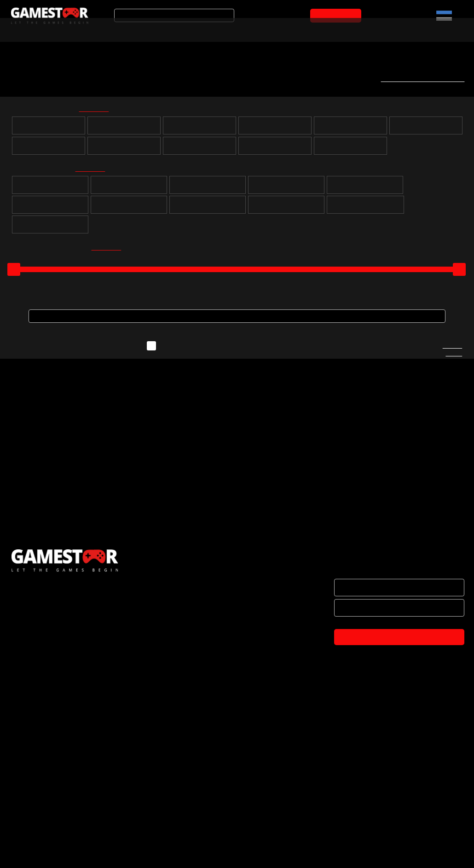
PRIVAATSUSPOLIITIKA (43, 835)
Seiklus (207, 188)
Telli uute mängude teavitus (419, 79)
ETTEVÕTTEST (32, 757)
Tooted (191, 29)
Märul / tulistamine (286, 208)
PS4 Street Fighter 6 (173, 551)
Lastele (50, 228)
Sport (365, 188)
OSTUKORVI (338, 16)
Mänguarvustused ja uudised (272, 29)
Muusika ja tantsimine (366, 208)
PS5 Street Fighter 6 (53, 552)
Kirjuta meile (452, 354)
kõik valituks (100, 110)
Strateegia (286, 188)
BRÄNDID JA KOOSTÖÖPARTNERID (62, 796)
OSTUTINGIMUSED (38, 816)
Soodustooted (134, 29)
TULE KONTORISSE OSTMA (50, 854)
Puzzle (50, 188)
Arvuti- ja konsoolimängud (45, 29)
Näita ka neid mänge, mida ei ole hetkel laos (233, 350)
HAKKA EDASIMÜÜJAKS (45, 777)
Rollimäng (129, 188)
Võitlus (208, 208)
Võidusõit (129, 208)
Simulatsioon (50, 208)
